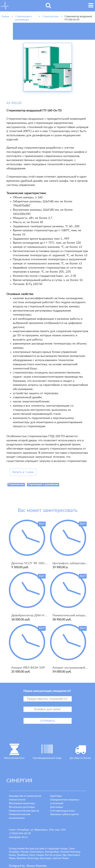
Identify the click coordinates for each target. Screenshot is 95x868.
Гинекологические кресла (24, 811)
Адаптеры (56, 796)
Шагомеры (57, 807)
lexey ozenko (36, 866)
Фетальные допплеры (22, 807)
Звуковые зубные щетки (64, 814)
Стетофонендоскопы (62, 811)
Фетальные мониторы (22, 803)
